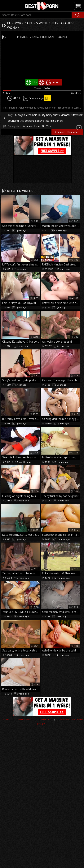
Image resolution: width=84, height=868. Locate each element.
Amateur (28, 126)
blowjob (20, 115)
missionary (57, 121)
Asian (37, 126)
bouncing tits (16, 121)
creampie (32, 115)
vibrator (66, 115)
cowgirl (29, 121)
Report (56, 82)
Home (6, 719)
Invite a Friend (25, 719)
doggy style (42, 121)
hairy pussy (53, 115)
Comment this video (69, 132)
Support (46, 719)
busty (42, 115)
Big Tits (46, 126)
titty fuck (77, 115)
